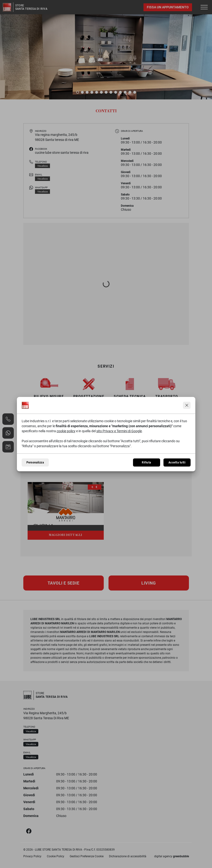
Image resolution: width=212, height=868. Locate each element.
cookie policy (66, 431)
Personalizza (35, 462)
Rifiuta (146, 462)
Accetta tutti (177, 462)
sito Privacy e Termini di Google (119, 431)
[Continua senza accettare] (187, 405)
